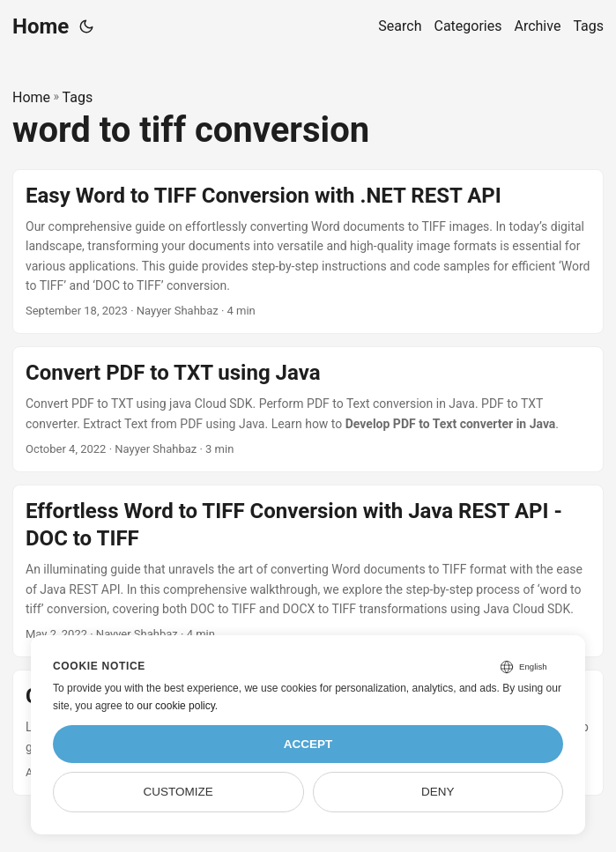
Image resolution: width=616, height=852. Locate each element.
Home (41, 26)
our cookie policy (176, 706)
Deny (438, 792)
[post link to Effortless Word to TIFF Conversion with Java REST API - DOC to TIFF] (308, 571)
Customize (178, 792)
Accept (308, 744)
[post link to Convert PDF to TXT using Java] (308, 409)
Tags (78, 97)
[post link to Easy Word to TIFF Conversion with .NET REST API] (308, 252)
